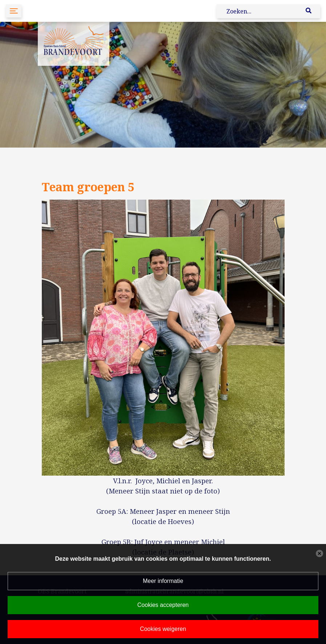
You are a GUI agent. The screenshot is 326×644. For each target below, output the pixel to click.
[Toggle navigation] (14, 11)
